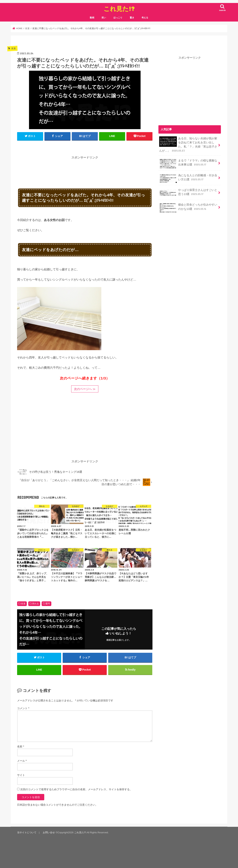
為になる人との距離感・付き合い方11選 (188, 178)
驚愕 (48, 604)
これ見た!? (119, 9)
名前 (21, 746)
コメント (23, 708)
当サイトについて (27, 832)
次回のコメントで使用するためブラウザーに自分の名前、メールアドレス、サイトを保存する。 (76, 789)
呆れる (36, 604)
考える (145, 18)
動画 (92, 18)
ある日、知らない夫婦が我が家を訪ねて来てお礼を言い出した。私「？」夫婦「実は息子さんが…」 (188, 145)
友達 (23, 604)
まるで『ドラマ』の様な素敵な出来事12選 (188, 164)
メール (22, 761)
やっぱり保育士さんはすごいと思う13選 (188, 193)
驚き (132, 18)
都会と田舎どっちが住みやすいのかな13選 (188, 208)
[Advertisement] (85, 168)
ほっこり (118, 18)
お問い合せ (49, 832)
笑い (104, 18)
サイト (21, 775)
